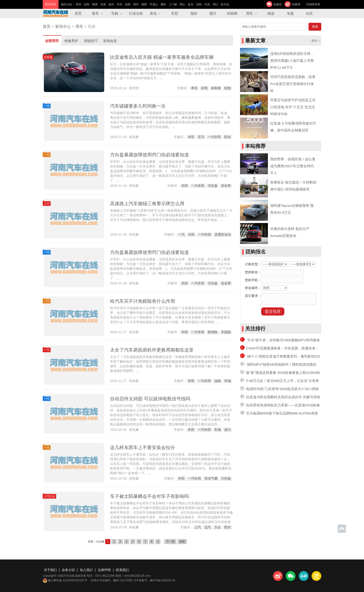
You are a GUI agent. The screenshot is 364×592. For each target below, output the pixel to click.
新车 (95, 13)
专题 (290, 13)
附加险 (213, 332)
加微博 (296, 4)
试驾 (204, 88)
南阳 (144, 4)
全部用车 (52, 41)
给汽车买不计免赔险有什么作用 (143, 301)
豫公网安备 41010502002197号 (65, 580)
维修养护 (71, 41)
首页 (78, 13)
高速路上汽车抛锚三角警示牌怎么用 (147, 204)
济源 (103, 4)
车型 (175, 13)
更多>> (316, 41)
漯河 (136, 4)
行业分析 (136, 13)
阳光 (227, 137)
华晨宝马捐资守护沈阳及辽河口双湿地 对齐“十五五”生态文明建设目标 (293, 107)
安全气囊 (211, 478)
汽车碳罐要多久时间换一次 (138, 106)
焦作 (111, 4)
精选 (271, 13)
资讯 (153, 13)
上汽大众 (49, 496)
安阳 (87, 4)
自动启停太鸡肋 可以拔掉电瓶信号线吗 (150, 399)
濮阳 (163, 4)
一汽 (47, 106)
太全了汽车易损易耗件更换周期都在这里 (152, 350)
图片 (213, 13)
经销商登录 (313, 4)
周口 (215, 4)
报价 (194, 13)
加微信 (278, 4)
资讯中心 (63, 27)
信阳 (199, 4)
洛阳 (128, 4)
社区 (309, 13)
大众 (218, 527)
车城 (227, 381)
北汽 (208, 527)
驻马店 (225, 4)
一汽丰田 (214, 137)
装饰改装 (110, 41)
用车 (250, 13)
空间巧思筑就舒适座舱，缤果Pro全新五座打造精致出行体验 (293, 84)
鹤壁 (95, 4)
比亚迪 (48, 57)
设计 (227, 430)
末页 (182, 542)
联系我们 (122, 570)
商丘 (182, 4)
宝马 (201, 137)
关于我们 (50, 570)
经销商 (232, 13)
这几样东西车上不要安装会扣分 (143, 447)
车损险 (226, 332)
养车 (194, 88)
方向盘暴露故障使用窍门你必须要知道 (149, 155)
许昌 (207, 4)
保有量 (216, 88)
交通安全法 (223, 234)
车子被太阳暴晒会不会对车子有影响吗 (149, 496)
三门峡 (173, 4)
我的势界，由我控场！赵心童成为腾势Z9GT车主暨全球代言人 (293, 166)
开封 (120, 4)
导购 (115, 13)
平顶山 (154, 4)
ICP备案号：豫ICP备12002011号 (155, 580)
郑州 (78, 4)
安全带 (226, 186)
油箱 (218, 381)
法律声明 (104, 570)
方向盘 (213, 186)
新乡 (191, 4)
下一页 (170, 542)
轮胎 (227, 88)
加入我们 (86, 570)
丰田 (191, 137)
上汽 (47, 204)
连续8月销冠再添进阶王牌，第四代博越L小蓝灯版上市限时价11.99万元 (292, 61)
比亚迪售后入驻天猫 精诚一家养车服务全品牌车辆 (162, 57)
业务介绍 (68, 570)
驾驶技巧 (91, 41)
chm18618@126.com (137, 576)
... (161, 78)
